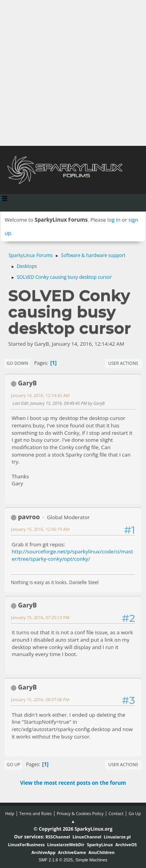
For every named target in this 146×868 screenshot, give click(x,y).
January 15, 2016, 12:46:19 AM (40, 529)
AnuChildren (101, 852)
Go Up (13, 764)
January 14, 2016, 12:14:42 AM (40, 395)
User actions (123, 363)
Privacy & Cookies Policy (80, 813)
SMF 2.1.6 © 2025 (56, 860)
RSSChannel (58, 837)
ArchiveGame (72, 852)
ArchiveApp (44, 852)
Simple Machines (91, 860)
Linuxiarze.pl (117, 837)
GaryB (27, 383)
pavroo (29, 517)
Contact (116, 813)
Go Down (17, 363)
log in (114, 220)
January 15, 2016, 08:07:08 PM (40, 699)
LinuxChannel (87, 837)
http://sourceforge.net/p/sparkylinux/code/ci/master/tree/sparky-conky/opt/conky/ (72, 555)
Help (10, 813)
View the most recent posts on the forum (73, 783)
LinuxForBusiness (26, 844)
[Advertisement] (73, 73)
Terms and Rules (35, 813)
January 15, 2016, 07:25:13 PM (40, 617)
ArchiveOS (126, 844)
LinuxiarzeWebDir (66, 844)
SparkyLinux (100, 844)
